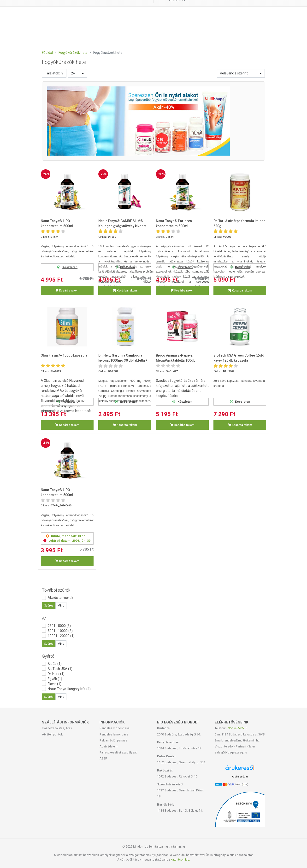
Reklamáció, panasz (113, 740)
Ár (44, 618)
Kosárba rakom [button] (67, 291)
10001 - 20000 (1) (61, 636)
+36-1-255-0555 (237, 728)
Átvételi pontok (52, 734)
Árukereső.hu (240, 777)
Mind (61, 606)
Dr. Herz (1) (56, 674)
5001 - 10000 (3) (60, 631)
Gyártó (48, 656)
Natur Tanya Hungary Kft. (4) (69, 689)
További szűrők (56, 590)
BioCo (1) (55, 664)
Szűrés (49, 606)
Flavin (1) (55, 684)
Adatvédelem (109, 746)
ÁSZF (103, 758)
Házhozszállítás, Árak (57, 728)
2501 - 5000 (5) (59, 626)
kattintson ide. (180, 859)
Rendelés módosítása (115, 728)
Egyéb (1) (55, 679)
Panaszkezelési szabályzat (118, 752)
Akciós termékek (60, 598)
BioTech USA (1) (60, 669)
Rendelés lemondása (114, 734)
